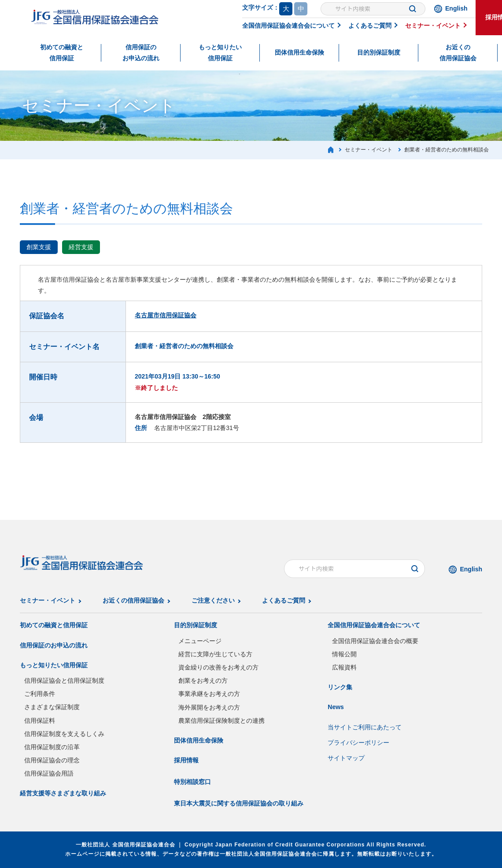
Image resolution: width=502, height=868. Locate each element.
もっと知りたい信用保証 (220, 53)
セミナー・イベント (433, 26)
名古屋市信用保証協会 (166, 315)
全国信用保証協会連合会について (288, 26)
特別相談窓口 (192, 782)
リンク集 (340, 687)
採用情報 (186, 760)
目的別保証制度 (379, 52)
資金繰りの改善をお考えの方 (218, 667)
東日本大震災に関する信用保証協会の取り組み (239, 803)
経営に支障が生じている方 (215, 654)
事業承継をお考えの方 (209, 694)
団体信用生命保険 (299, 52)
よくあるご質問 (370, 26)
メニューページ (200, 641)
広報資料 (344, 667)
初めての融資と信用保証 (62, 53)
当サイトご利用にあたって (365, 727)
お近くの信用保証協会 (458, 53)
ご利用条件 (40, 694)
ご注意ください (213, 600)
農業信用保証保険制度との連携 (221, 721)
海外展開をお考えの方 (209, 707)
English (456, 8)
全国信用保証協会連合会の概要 (375, 641)
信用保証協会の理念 (52, 760)
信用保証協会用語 (49, 773)
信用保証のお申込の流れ (141, 53)
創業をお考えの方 (203, 680)
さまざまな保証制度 (52, 707)
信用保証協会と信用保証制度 (64, 680)
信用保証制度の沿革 (52, 747)
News (336, 707)
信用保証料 (40, 721)
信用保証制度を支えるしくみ (64, 734)
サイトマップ (346, 758)
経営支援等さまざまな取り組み (63, 793)
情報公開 (344, 654)
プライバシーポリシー (358, 743)
